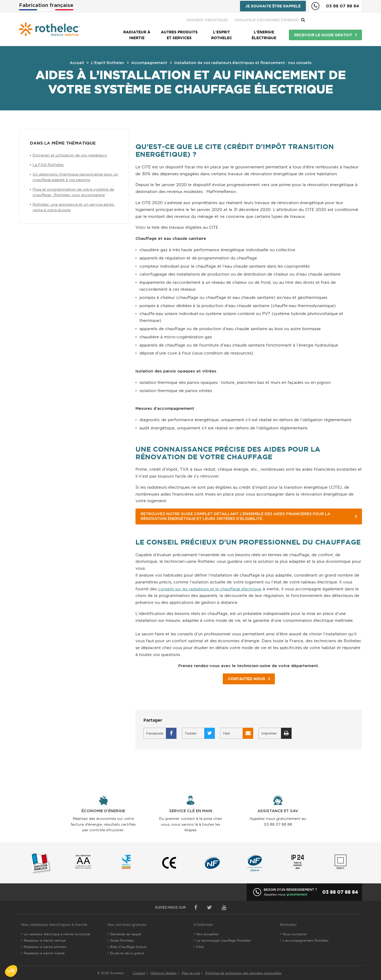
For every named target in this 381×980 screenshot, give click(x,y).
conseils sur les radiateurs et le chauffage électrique (210, 589)
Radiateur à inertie (137, 35)
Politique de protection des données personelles (243, 973)
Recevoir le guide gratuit (323, 35)
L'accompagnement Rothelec (306, 940)
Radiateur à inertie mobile (44, 953)
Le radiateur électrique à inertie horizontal (57, 934)
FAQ (200, 947)
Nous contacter (295, 934)
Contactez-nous (247, 679)
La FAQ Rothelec (48, 165)
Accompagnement (149, 63)
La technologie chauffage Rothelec (224, 940)
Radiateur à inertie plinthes (45, 947)
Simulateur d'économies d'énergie (323, 20)
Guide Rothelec (122, 940)
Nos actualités (207, 934)
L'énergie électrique (264, 35)
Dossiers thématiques (264, 20)
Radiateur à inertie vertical (45, 940)
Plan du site (191, 973)
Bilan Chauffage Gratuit (128, 947)
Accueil (77, 63)
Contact (139, 973)
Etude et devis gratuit (127, 953)
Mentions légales (164, 973)
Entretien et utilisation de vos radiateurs (70, 155)
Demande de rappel (126, 934)
